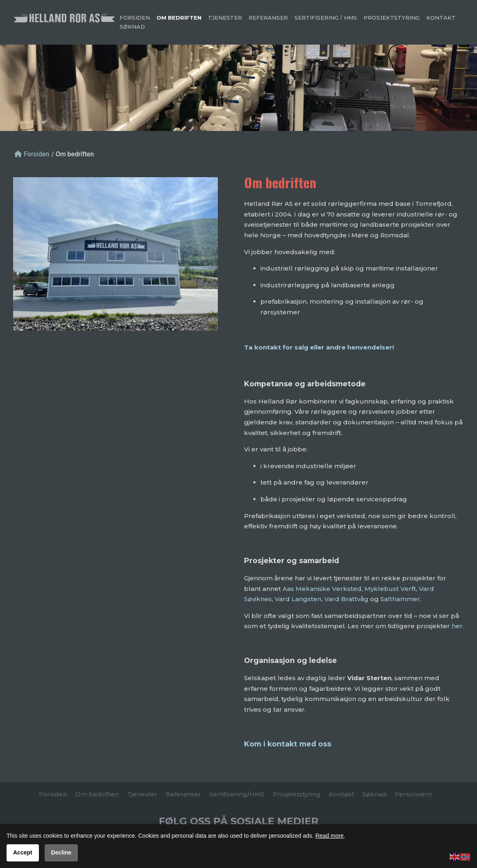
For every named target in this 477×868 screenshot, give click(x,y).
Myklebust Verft (390, 589)
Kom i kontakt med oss (288, 744)
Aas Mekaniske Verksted (322, 589)
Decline (61, 852)
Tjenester (225, 18)
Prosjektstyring (392, 18)
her (457, 626)
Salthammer (400, 599)
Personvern (413, 794)
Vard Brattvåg (346, 599)
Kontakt (441, 18)
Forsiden (135, 18)
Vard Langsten (298, 599)
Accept (23, 852)
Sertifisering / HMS (326, 18)
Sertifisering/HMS (237, 794)
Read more (329, 836)
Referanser (268, 18)
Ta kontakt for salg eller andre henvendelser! (319, 347)
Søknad (132, 27)
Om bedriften (179, 18)
